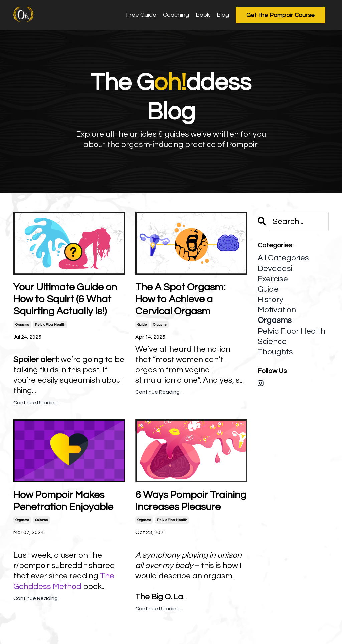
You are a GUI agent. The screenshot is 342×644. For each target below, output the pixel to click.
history (270, 300)
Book (203, 15)
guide (142, 325)
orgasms (22, 325)
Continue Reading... (37, 403)
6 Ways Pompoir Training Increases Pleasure (191, 501)
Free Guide (141, 15)
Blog (223, 15)
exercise (273, 279)
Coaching (176, 15)
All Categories (283, 258)
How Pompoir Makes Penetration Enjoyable (63, 501)
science (42, 520)
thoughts (275, 352)
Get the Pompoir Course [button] (281, 15)
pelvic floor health (50, 325)
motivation (277, 310)
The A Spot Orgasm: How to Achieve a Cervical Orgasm (181, 299)
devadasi (275, 269)
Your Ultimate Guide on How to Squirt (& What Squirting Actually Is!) (65, 299)
